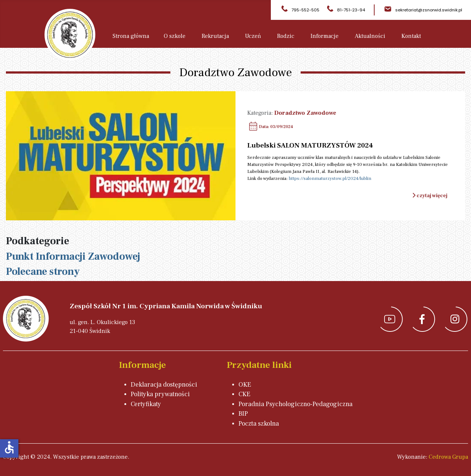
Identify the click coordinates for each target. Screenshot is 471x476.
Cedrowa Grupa (448, 457)
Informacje (325, 36)
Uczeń (253, 36)
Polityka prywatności (160, 394)
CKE (244, 394)
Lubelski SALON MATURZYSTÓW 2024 (310, 145)
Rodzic (286, 36)
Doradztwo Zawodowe (305, 113)
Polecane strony (43, 271)
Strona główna (131, 36)
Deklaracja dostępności (164, 385)
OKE (245, 385)
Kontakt (411, 36)
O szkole (175, 36)
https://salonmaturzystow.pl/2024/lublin (330, 178)
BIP (243, 414)
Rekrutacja (215, 36)
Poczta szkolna (259, 424)
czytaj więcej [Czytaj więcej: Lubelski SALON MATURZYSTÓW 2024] (430, 196)
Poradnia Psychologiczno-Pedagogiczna (295, 404)
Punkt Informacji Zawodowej (73, 256)
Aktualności (370, 36)
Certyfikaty (146, 404)
